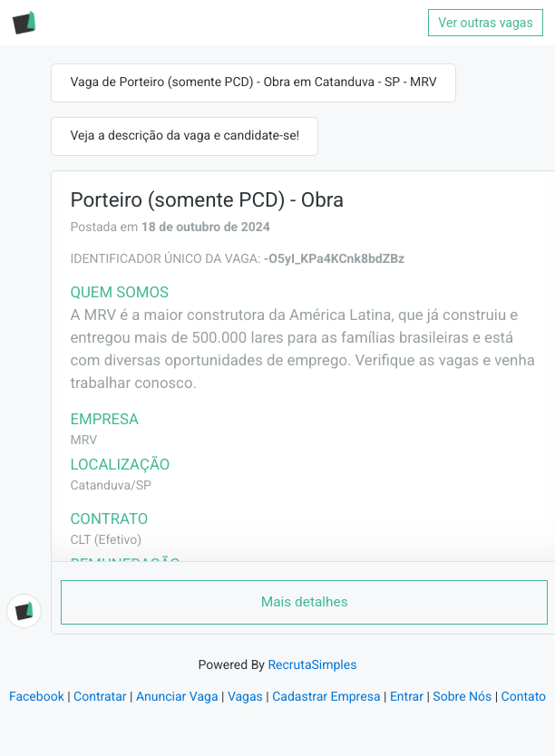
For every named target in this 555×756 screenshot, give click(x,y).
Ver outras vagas (485, 23)
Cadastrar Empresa (326, 697)
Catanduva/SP (110, 486)
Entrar (407, 697)
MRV (83, 441)
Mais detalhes (305, 602)
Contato (524, 697)
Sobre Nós (462, 697)
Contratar (100, 697)
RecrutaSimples (312, 665)
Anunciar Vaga (177, 697)
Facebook (37, 697)
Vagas (245, 697)
